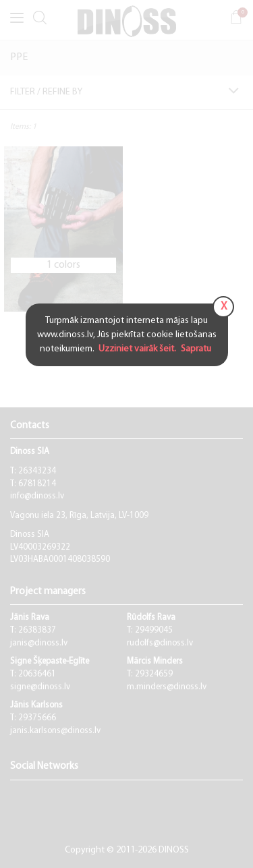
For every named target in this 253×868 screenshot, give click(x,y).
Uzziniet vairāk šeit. (139, 349)
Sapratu (195, 349)
